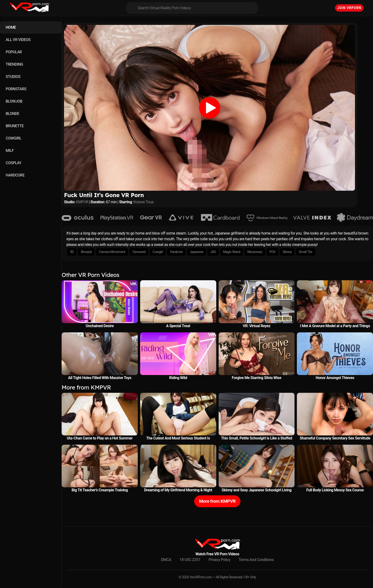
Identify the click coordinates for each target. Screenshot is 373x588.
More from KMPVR (217, 501)
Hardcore (176, 252)
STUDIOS (13, 77)
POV (272, 252)
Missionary (255, 252)
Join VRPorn (349, 8)
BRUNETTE (15, 126)
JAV (213, 252)
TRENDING (14, 64)
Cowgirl (158, 252)
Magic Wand (232, 252)
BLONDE (12, 114)
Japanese (197, 252)
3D (72, 252)
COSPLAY (14, 163)
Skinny (287, 252)
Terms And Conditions (256, 560)
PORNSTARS (16, 89)
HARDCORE (15, 175)
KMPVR (82, 202)
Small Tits (306, 252)
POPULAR (14, 52)
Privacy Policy (220, 560)
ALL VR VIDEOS (18, 40)
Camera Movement (112, 252)
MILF (10, 151)
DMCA (166, 560)
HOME (11, 27)
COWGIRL (14, 138)
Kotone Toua (143, 202)
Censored (139, 252)
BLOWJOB (14, 101)
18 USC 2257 (190, 560)
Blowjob (86, 252)
